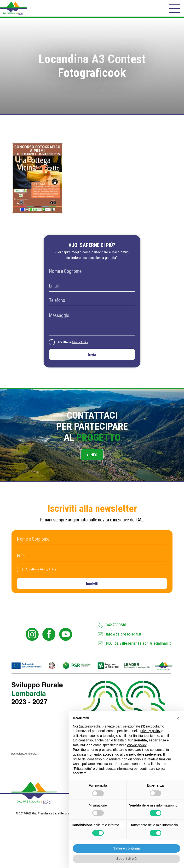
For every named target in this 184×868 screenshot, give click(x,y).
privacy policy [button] (150, 731)
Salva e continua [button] (126, 848)
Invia (92, 362)
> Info (92, 465)
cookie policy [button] (137, 745)
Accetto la (75, 348)
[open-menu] (174, 11)
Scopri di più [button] (127, 859)
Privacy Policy (82, 348)
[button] (178, 718)
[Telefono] (92, 306)
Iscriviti (92, 596)
